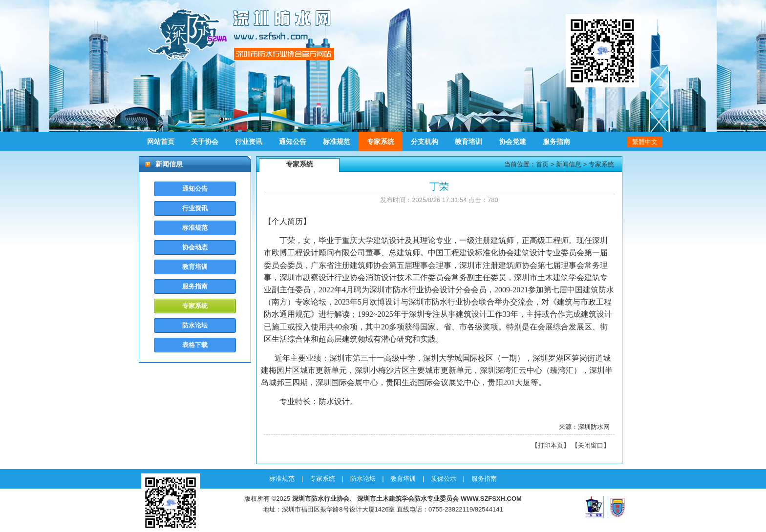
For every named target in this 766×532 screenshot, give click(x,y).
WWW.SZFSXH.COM (491, 499)
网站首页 (161, 142)
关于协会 (205, 142)
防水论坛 (195, 325)
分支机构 (425, 142)
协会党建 (512, 142)
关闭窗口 (591, 445)
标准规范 (337, 142)
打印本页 (551, 445)
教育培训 (468, 142)
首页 (542, 164)
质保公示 (444, 479)
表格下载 (195, 345)
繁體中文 (645, 142)
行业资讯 (249, 142)
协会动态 (195, 247)
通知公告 (293, 142)
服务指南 (556, 142)
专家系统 (381, 142)
